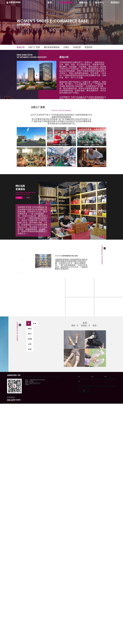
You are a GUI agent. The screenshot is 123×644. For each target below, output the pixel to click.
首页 (50, 3)
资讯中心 (99, 3)
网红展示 (28, 197)
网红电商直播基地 (52, 47)
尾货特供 (89, 47)
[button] (101, 237)
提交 (84, 391)
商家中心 (84, 3)
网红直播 (18, 197)
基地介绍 (21, 47)
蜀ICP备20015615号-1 (35, 385)
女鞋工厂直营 (34, 47)
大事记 (66, 47)
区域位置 (77, 47)
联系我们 (115, 3)
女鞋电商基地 (65, 3)
